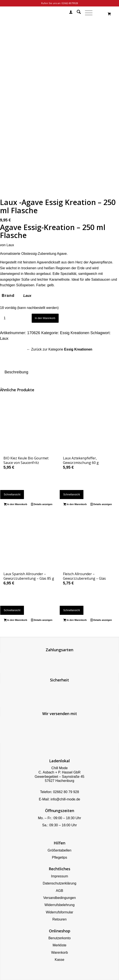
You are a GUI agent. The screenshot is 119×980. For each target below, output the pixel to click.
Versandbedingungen (59, 898)
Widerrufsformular (59, 912)
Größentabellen (60, 850)
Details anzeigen (42, 505)
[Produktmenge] (5, 318)
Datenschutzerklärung (60, 883)
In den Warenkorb (45, 318)
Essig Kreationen (75, 333)
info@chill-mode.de (65, 799)
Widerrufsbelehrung (60, 905)
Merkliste (60, 945)
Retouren (60, 919)
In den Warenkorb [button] (16, 505)
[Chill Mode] (48, 13)
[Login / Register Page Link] (69, 13)
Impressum (59, 876)
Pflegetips (60, 857)
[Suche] (77, 13)
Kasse (60, 960)
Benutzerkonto (59, 938)
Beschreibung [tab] (16, 372)
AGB (60, 891)
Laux (27, 296)
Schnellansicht (12, 495)
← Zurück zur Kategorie (60, 349)
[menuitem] (69, 13)
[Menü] (87, 13)
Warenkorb (60, 953)
